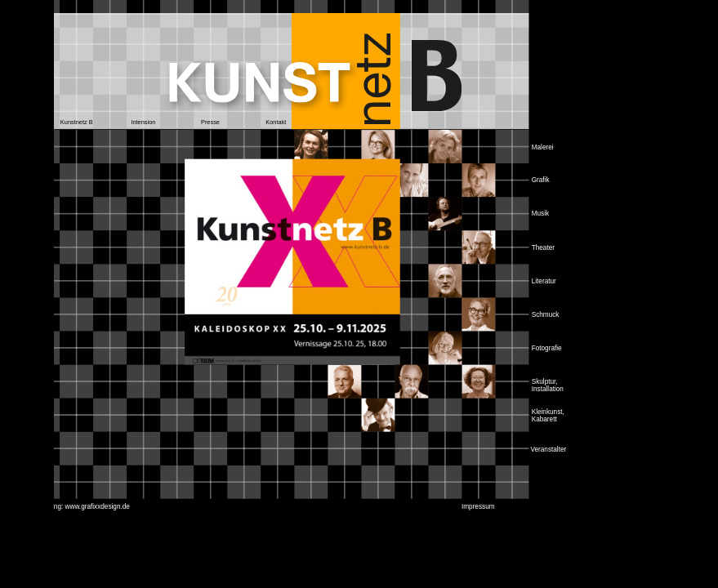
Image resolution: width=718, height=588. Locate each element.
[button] (76, 122)
